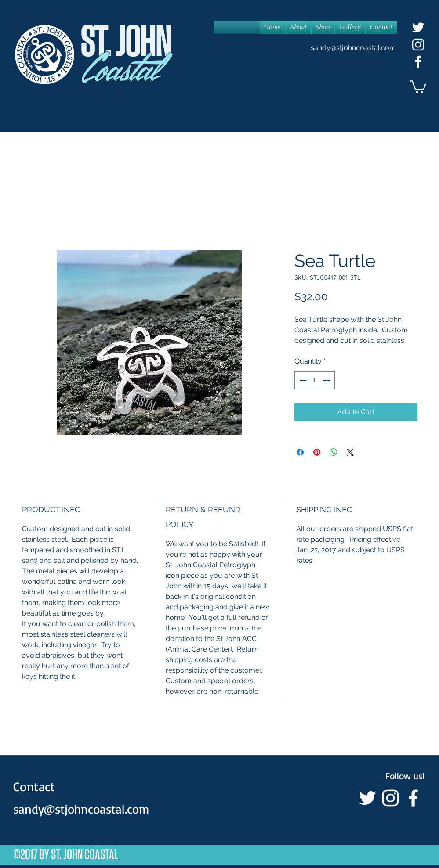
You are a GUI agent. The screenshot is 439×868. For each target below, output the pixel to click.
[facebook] (418, 62)
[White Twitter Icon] (418, 27)
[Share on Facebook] (300, 452)
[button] (418, 86)
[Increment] (327, 380)
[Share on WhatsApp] (334, 452)
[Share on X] (350, 452)
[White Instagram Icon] (418, 45)
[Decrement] (302, 380)
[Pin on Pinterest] (317, 452)
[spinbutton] (315, 380)
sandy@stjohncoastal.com (353, 48)
